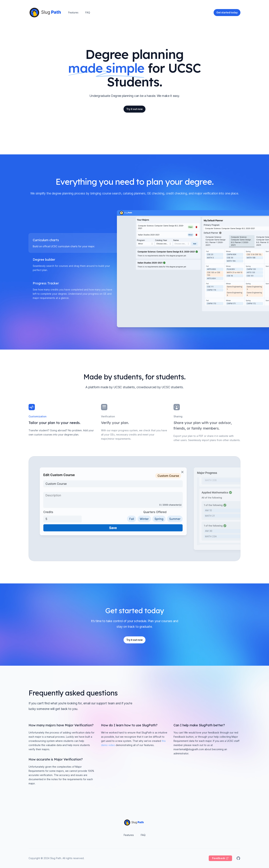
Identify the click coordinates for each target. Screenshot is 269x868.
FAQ (88, 12)
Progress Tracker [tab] (46, 283)
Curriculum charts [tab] (46, 240)
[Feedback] (220, 858)
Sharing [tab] (178, 416)
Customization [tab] (37, 416)
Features (73, 12)
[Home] (46, 13)
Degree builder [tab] (44, 260)
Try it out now (134, 109)
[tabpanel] (179, 269)
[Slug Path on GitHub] (238, 858)
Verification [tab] (108, 416)
